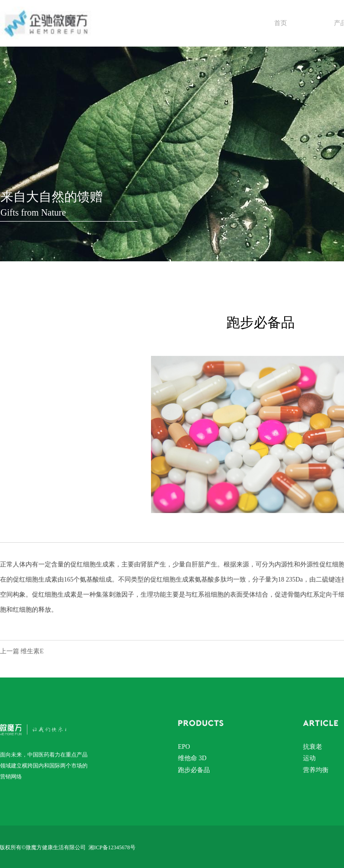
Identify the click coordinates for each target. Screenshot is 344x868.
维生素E (32, 651)
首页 (281, 23)
